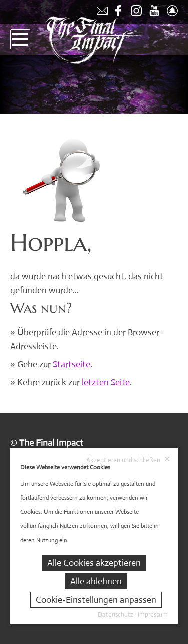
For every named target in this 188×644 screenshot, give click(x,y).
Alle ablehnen (96, 581)
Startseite (71, 364)
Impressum (153, 615)
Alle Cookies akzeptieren (94, 563)
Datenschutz (116, 615)
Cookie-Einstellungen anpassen (96, 600)
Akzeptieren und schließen (128, 460)
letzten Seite (106, 382)
